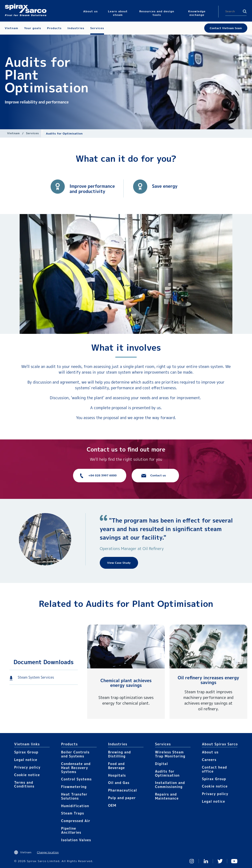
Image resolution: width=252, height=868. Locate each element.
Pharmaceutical (122, 790)
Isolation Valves (76, 840)
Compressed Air (76, 821)
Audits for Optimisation (167, 773)
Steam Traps (73, 813)
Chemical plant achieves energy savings (126, 683)
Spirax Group (26, 752)
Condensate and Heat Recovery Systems (76, 768)
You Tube (234, 861)
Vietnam (13, 133)
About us (210, 752)
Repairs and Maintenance (167, 796)
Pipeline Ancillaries (71, 830)
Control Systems (77, 779)
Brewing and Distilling (119, 754)
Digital (162, 764)
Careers (209, 760)
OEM (112, 805)
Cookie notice (27, 775)
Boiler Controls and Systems (75, 754)
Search (245, 11)
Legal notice (26, 760)
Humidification (75, 806)
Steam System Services (36, 677)
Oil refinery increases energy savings (209, 680)
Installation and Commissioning (170, 785)
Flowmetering (74, 787)
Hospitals (117, 775)
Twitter (220, 861)
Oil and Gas (119, 783)
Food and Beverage (116, 766)
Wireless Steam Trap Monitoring (170, 754)
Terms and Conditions (24, 784)
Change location (48, 852)
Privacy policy (27, 767)
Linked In (206, 861)
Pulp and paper (122, 798)
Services (32, 133)
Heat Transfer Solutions (74, 796)
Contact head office (214, 769)
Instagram (192, 861)
